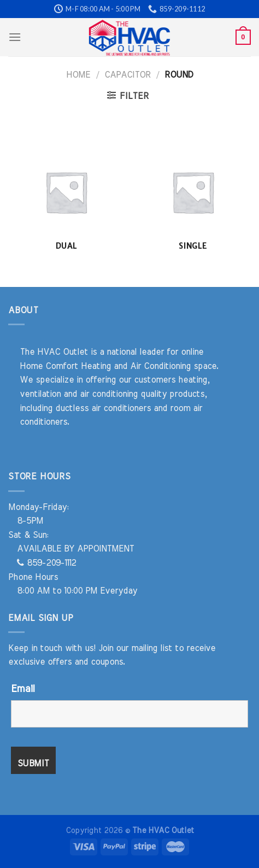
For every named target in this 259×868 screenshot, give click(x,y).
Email (23, 689)
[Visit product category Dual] (66, 197)
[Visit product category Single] (193, 197)
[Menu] (15, 37)
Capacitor (128, 75)
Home (78, 75)
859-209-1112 (46, 563)
